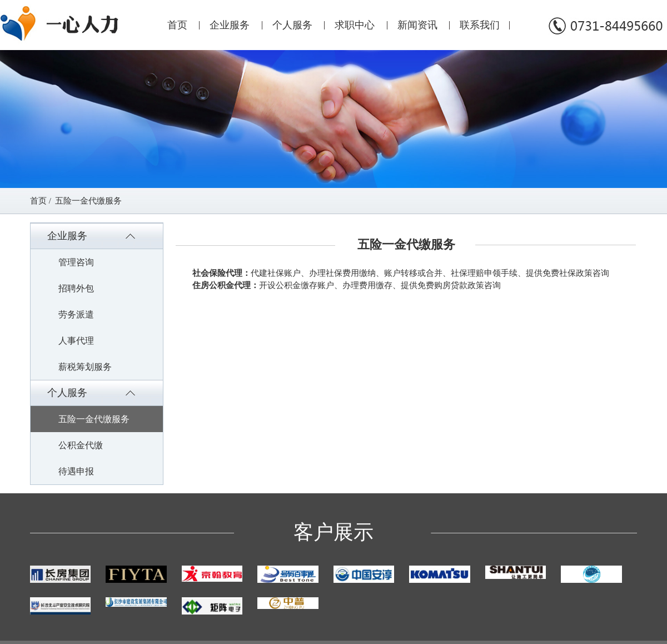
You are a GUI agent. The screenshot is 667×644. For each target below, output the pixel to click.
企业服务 (230, 25)
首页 (177, 25)
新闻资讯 (417, 25)
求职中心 (355, 25)
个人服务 (292, 25)
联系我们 (480, 25)
